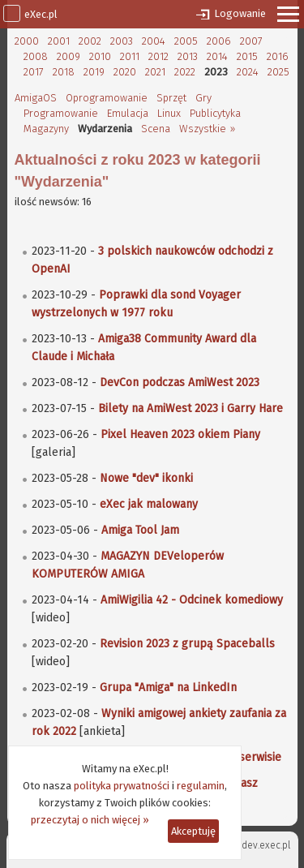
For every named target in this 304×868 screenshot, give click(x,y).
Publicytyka (215, 113)
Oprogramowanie (107, 98)
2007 (251, 41)
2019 (94, 72)
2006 (219, 41)
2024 (248, 72)
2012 (158, 56)
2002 (90, 41)
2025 (278, 72)
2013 (188, 56)
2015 (247, 56)
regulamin (201, 786)
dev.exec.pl (266, 845)
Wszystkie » (207, 129)
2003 (122, 41)
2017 (34, 72)
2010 (100, 56)
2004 (154, 41)
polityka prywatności (122, 786)
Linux (169, 113)
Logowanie (240, 13)
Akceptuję (193, 831)
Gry (203, 98)
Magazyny (46, 129)
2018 (64, 72)
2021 (155, 72)
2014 (217, 56)
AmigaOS (36, 98)
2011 (130, 56)
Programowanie (61, 113)
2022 (185, 72)
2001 (59, 41)
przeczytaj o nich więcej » (90, 820)
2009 (69, 56)
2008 (36, 56)
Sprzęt (171, 98)
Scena (156, 129)
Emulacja (128, 113)
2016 (278, 56)
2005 (186, 41)
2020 (125, 72)
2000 (27, 41)
